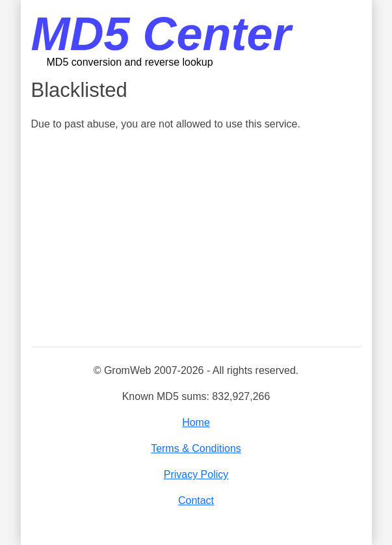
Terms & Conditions (196, 448)
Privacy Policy (196, 474)
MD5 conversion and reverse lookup (130, 62)
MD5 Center (161, 34)
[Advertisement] (196, 240)
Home (196, 422)
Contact (196, 500)
